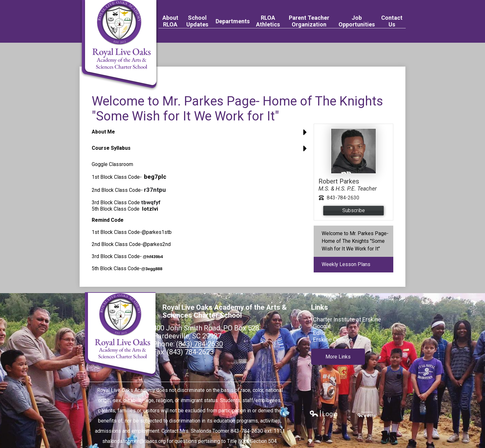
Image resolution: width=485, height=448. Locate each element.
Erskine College (333, 340)
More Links (338, 356)
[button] (201, 134)
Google (322, 326)
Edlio (319, 333)
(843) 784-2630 (200, 344)
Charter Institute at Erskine (347, 319)
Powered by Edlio (367, 414)
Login (323, 414)
